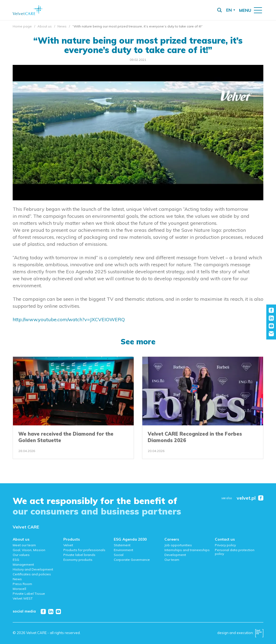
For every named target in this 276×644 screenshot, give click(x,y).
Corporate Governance (132, 560)
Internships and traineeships (187, 550)
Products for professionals (84, 550)
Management (23, 564)
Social (119, 555)
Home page (22, 26)
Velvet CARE (26, 527)
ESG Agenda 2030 (130, 539)
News (62, 26)
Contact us (225, 539)
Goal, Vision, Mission (29, 550)
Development (175, 555)
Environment (123, 550)
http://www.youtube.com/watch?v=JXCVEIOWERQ (69, 319)
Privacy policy (225, 545)
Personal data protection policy (235, 552)
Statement (122, 545)
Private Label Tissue (29, 594)
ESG (16, 560)
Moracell (19, 589)
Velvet (68, 545)
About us (45, 26)
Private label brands (79, 555)
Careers (172, 539)
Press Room (22, 584)
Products (72, 539)
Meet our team (24, 545)
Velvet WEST (23, 598)
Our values (21, 555)
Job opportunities (178, 545)
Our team (172, 560)
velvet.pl (246, 498)
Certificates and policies (32, 574)
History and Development (33, 569)
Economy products (78, 560)
